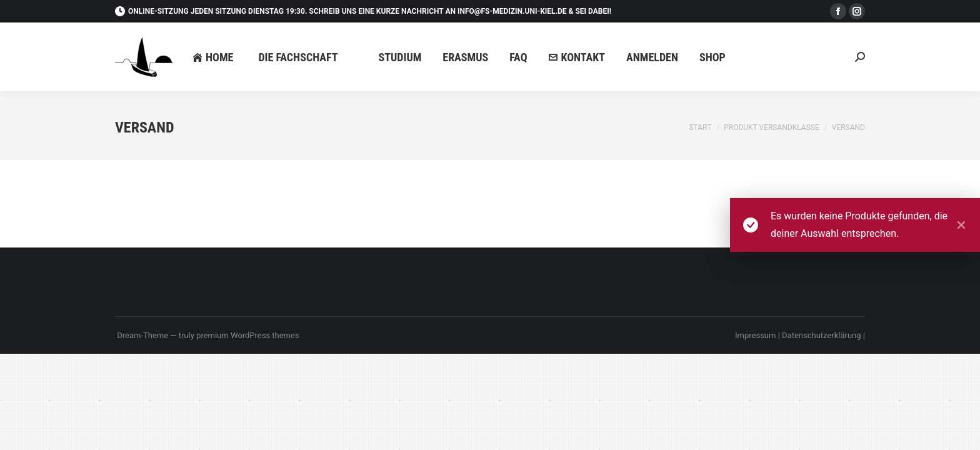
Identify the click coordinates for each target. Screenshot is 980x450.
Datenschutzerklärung (822, 335)
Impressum (757, 335)
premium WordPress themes (248, 335)
